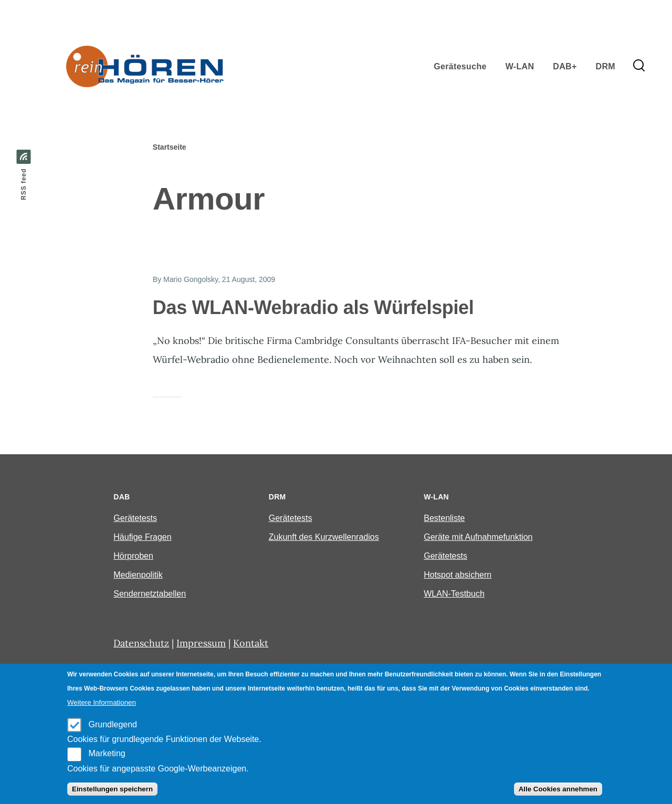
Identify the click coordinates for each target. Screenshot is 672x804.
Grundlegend (113, 724)
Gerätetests (135, 518)
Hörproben (133, 556)
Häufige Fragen (142, 537)
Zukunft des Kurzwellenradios (324, 537)
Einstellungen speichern (112, 789)
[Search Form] (639, 66)
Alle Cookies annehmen (558, 789)
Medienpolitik (138, 575)
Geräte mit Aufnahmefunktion (478, 537)
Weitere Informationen (102, 702)
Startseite (170, 147)
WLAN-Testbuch (454, 594)
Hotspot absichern (458, 575)
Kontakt (251, 643)
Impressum (201, 643)
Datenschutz (141, 643)
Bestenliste (444, 518)
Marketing (107, 753)
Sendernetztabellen (150, 594)
